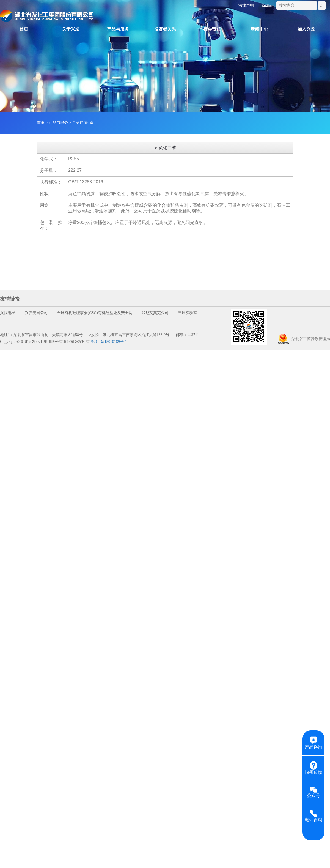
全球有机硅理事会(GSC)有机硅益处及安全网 (95, 313)
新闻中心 (259, 29)
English (267, 5)
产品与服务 (118, 29)
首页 (24, 29)
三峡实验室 (188, 313)
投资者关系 (165, 29)
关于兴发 (71, 29)
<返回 (92, 123)
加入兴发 (306, 29)
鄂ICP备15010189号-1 (109, 342)
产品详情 (80, 123)
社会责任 (212, 29)
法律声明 (246, 5)
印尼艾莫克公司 (155, 313)
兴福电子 (8, 313)
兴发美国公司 (36, 313)
